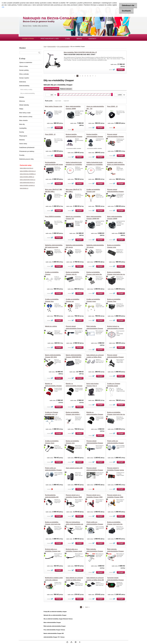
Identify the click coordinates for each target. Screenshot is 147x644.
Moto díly (22, 124)
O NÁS (68, 39)
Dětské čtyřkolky (24, 105)
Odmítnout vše (128, 5)
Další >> (87, 607)
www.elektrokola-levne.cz (27, 183)
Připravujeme (23, 136)
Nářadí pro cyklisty (51, 326)
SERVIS (79, 39)
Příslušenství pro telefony (27, 151)
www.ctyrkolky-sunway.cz (27, 185)
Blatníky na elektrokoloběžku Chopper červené (53, 386)
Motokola (22, 140)
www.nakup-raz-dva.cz (27, 168)
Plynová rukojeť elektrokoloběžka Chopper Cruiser (95, 470)
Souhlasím (126, 11)
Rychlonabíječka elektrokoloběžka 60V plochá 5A (52, 497)
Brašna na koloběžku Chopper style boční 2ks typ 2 (116, 274)
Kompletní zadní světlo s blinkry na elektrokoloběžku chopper (116, 165)
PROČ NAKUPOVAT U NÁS (50, 39)
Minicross (22, 101)
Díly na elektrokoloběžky (28, 93)
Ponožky (22, 155)
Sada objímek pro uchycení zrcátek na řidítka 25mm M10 (95, 357)
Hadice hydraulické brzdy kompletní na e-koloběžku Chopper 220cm (95, 165)
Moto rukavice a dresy (26, 117)
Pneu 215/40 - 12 (112, 106)
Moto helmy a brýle (25, 113)
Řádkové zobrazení (66, 89)
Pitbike (21, 109)
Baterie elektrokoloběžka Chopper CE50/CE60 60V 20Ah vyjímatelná (74, 357)
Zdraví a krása (24, 66)
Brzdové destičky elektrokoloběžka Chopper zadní (95, 137)
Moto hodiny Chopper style (54, 106)
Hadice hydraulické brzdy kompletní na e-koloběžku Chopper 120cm (74, 165)
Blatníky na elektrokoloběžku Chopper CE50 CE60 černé (95, 414)
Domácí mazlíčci (24, 78)
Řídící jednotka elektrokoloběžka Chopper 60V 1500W (115, 551)
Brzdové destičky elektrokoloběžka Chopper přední (74, 137)
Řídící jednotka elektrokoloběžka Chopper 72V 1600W (95, 328)
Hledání (22, 48)
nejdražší (66, 101)
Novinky (22, 132)
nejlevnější (58, 101)
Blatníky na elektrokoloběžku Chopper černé (74, 386)
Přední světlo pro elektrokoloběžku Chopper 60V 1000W (116, 443)
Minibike (22, 97)
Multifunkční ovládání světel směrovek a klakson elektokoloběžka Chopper (54, 580)
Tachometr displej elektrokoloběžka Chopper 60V (115, 580)
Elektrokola (23, 82)
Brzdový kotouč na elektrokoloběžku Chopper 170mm (116, 328)
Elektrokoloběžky (24, 86)
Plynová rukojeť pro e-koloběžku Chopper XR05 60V (74, 497)
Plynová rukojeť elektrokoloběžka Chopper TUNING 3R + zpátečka (115, 137)
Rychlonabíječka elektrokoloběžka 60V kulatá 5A (54, 165)
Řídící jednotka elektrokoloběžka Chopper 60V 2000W (95, 551)
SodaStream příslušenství (27, 148)
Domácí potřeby (24, 70)
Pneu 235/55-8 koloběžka (53, 217)
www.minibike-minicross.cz (28, 171)
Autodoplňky (23, 128)
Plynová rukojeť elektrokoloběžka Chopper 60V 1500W (115, 357)
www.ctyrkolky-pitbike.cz (27, 177)
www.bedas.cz (24, 188)
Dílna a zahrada (24, 74)
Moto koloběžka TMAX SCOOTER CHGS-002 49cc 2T (80, 52)
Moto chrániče (23, 120)
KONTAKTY (92, 39)
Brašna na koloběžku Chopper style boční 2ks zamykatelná (53, 524)
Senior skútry (23, 144)
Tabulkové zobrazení (51, 89)
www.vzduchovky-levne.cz (28, 180)
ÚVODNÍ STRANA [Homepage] (28, 39)
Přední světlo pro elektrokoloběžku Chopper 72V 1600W (53, 470)
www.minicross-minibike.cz (28, 174)
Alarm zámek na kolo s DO (74, 468)
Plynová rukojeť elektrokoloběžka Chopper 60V (115, 192)
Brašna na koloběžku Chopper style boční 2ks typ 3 (116, 414)
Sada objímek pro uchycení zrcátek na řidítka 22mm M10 (74, 580)
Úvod (45, 47)
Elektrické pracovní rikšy (26, 159)
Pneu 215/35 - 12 (50, 134)
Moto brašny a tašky (26, 90)
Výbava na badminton (26, 63)
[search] (39, 53)
